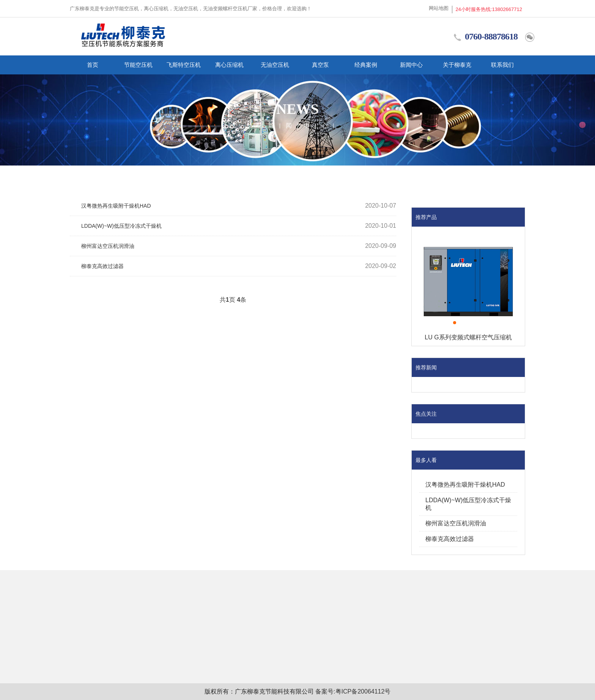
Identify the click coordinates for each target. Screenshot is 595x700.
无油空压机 (275, 65)
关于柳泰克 (457, 65)
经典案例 (366, 65)
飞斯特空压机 (184, 65)
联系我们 (502, 65)
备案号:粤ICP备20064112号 (353, 691)
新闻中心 (411, 65)
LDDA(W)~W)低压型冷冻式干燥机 (121, 226)
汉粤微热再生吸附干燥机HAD (116, 206)
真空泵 (320, 65)
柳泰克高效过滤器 (102, 266)
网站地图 (439, 8)
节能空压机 (138, 65)
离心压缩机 (229, 65)
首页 (93, 65)
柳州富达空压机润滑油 (108, 246)
